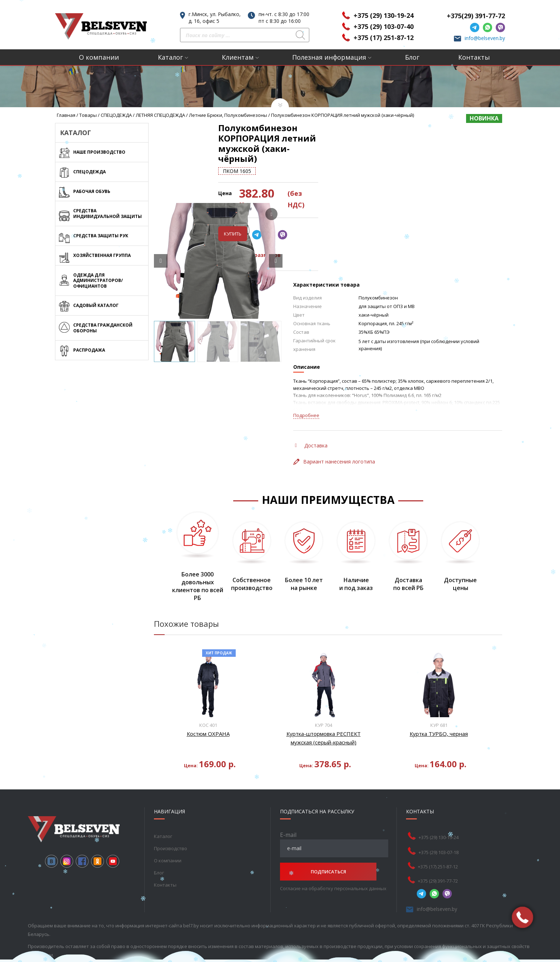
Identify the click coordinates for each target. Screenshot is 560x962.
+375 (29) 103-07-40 (384, 26)
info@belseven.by (485, 38)
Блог (412, 57)
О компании (99, 57)
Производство (171, 816)
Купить (308, 202)
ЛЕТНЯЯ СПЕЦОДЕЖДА (160, 115)
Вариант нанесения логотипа (334, 430)
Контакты (474, 57)
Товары (88, 115)
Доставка (311, 414)
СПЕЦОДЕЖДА (116, 115)
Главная (66, 115)
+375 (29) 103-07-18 (439, 820)
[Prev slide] (161, 229)
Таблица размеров (326, 223)
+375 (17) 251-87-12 (384, 38)
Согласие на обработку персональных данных (333, 856)
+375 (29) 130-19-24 (384, 15)
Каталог (170, 57)
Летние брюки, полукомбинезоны (228, 115)
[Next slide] (276, 229)
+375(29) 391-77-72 (476, 16)
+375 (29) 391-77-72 (438, 849)
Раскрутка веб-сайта (52, 935)
